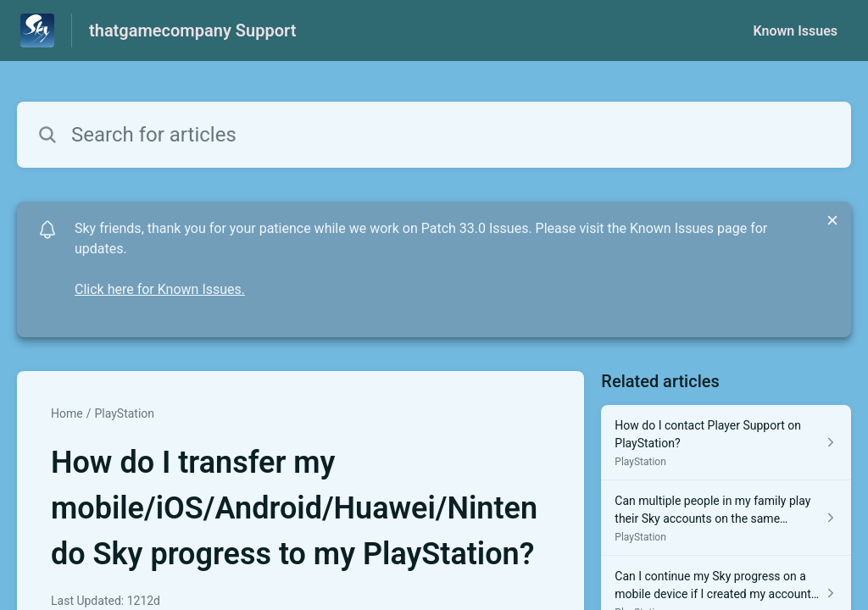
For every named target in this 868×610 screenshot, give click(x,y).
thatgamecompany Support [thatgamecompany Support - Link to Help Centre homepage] (192, 30)
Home (67, 413)
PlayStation (124, 413)
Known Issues (795, 31)
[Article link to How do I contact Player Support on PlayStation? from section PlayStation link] (726, 443)
